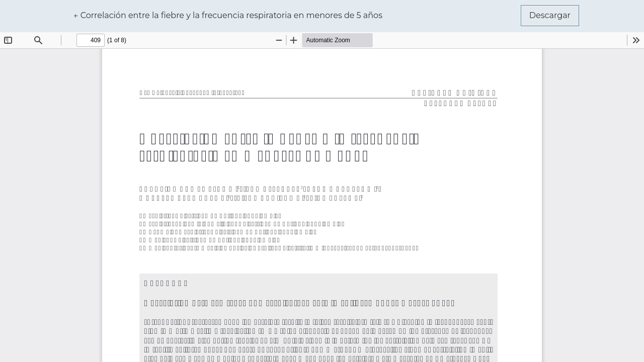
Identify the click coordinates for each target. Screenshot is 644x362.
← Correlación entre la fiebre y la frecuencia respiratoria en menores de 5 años (228, 15)
